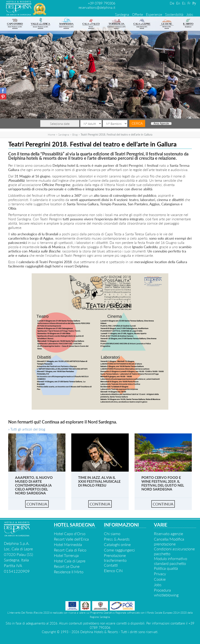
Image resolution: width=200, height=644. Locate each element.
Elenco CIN (113, 571)
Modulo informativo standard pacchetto (171, 561)
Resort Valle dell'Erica (71, 539)
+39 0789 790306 (102, 3)
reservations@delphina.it (97, 7)
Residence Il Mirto (69, 572)
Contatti (111, 565)
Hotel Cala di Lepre (70, 561)
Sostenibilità (174, 14)
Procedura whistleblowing (166, 592)
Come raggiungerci (119, 550)
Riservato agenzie (168, 534)
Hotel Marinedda (68, 544)
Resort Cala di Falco (70, 550)
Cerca (137, 123)
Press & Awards (117, 539)
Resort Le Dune (67, 566)
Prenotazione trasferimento (115, 558)
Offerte (137, 14)
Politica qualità (166, 568)
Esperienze (154, 14)
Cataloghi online (117, 544)
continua (37, 504)
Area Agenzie (161, 124)
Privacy (160, 574)
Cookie (160, 579)
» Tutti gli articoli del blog (27, 429)
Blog (75, 135)
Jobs (190, 14)
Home (51, 135)
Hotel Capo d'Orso (70, 534)
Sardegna (122, 14)
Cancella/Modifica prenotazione (169, 541)
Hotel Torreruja (66, 555)
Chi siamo (112, 534)
